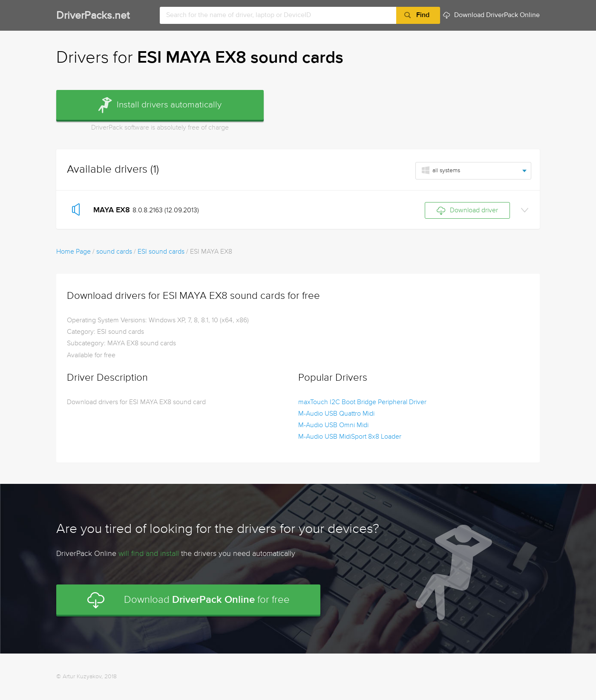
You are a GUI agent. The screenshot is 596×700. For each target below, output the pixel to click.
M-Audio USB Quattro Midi (336, 414)
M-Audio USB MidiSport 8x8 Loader (350, 437)
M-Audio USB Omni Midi (333, 425)
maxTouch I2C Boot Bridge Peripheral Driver (362, 402)
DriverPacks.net (93, 16)
